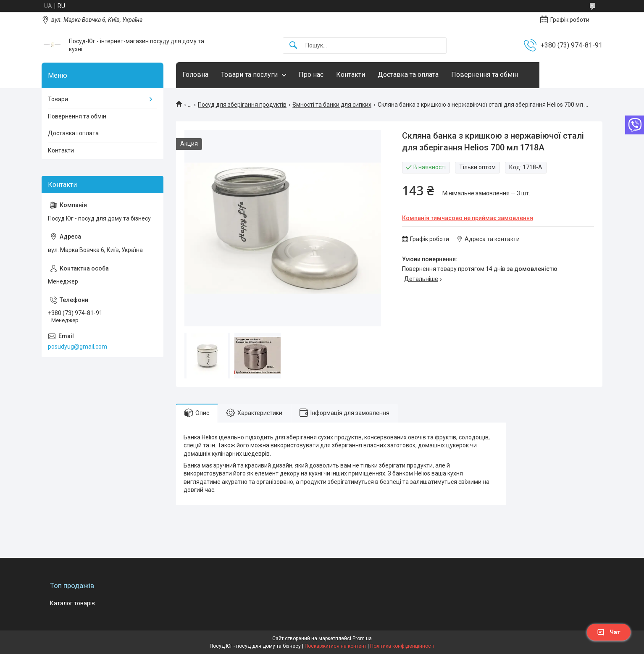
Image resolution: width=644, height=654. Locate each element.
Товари (58, 99)
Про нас (311, 75)
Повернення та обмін (485, 75)
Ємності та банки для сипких (332, 105)
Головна (195, 75)
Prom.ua (362, 638)
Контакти (351, 75)
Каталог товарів (72, 603)
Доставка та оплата (408, 75)
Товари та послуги (249, 75)
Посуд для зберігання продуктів (242, 105)
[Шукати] (293, 46)
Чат (609, 632)
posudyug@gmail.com (78, 347)
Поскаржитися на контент (335, 646)
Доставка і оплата (73, 133)
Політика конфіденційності (402, 646)
